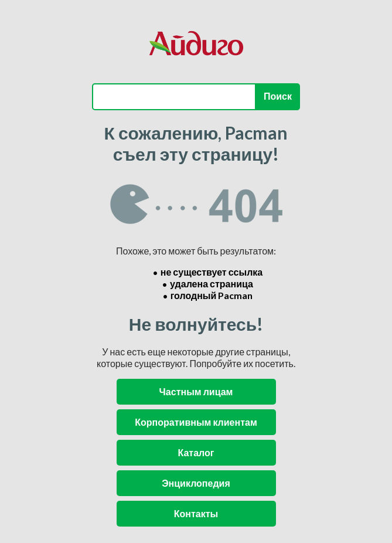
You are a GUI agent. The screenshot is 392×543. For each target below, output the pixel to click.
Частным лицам (196, 391)
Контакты (196, 513)
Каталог (196, 452)
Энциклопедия (196, 483)
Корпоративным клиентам (196, 422)
